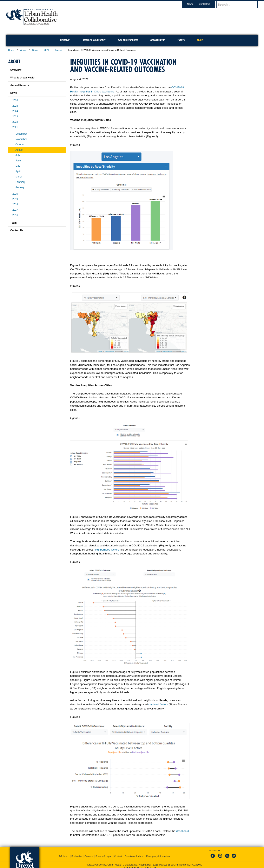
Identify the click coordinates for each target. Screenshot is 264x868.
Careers (89, 856)
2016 (15, 215)
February (20, 182)
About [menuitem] (200, 40)
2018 (15, 204)
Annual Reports (19, 85)
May (18, 166)
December (21, 134)
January (20, 187)
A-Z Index (64, 856)
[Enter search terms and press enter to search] (239, 4)
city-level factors (158, 704)
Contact (118, 856)
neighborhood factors (106, 550)
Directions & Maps (134, 856)
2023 (15, 117)
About (23, 50)
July (18, 155)
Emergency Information (158, 856)
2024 (15, 111)
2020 (15, 194)
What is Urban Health (23, 78)
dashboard (183, 831)
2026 (15, 100)
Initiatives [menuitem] (65, 40)
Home (11, 50)
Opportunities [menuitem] (158, 40)
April (18, 171)
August (59, 50)
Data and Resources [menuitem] (128, 40)
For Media (77, 856)
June (18, 161)
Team (13, 223)
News (194, 4)
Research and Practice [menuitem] (94, 40)
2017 (15, 210)
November (21, 139)
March (19, 177)
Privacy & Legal (103, 856)
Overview (16, 70)
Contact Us (209, 4)
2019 (15, 199)
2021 (46, 50)
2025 (15, 106)
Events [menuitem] (181, 40)
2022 (15, 122)
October (20, 145)
